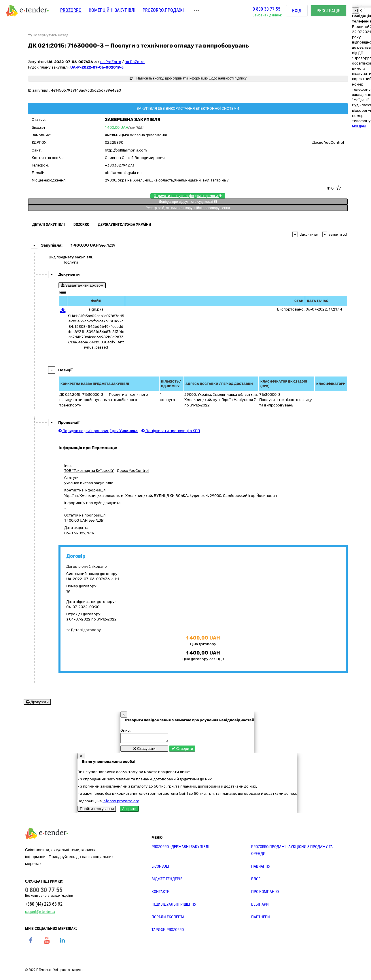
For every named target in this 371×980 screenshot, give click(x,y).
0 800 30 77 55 (266, 10)
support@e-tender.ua (40, 913)
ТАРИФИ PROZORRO (168, 931)
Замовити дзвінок (267, 16)
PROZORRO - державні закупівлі (180, 848)
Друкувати (37, 702)
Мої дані (359, 126)
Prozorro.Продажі (163, 11)
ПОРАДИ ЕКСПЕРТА (168, 919)
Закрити (129, 810)
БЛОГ (256, 881)
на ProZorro (111, 62)
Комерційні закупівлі (112, 11)
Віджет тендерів (167, 881)
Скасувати (144, 750)
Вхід (297, 11)
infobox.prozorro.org (121, 803)
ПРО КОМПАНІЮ (265, 893)
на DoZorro (135, 62)
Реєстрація (329, 11)
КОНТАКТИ (161, 893)
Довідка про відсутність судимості (188, 202)
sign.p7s (96, 309)
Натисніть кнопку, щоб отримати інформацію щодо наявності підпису (188, 78)
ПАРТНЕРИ (261, 919)
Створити (182, 750)
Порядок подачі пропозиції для (98, 431)
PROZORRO (71, 11)
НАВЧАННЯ (261, 868)
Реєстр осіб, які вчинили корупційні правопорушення (188, 208)
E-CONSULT (160, 868)
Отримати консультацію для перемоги (188, 196)
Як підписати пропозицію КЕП (171, 431)
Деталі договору (84, 630)
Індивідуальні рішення (174, 906)
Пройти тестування (97, 810)
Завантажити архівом (82, 285)
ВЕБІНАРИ (260, 906)
